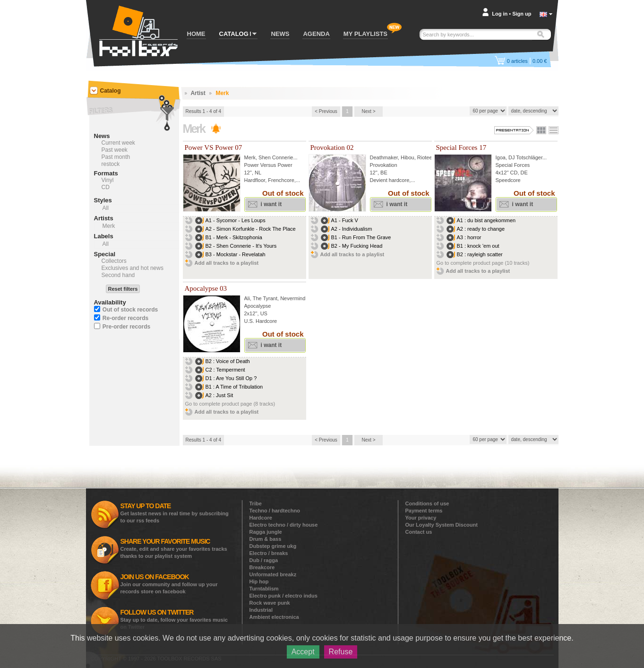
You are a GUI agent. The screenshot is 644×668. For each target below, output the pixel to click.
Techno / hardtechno (275, 511)
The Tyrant (265, 298)
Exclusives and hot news (133, 268)
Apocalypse (258, 306)
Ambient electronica (274, 617)
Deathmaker (384, 157)
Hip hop (259, 581)
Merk (250, 157)
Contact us (419, 532)
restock (111, 164)
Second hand (118, 275)
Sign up (522, 14)
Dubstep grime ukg (273, 546)
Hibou (408, 157)
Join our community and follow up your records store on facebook (169, 584)
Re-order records (125, 318)
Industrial (261, 610)
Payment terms (424, 511)
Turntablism (264, 589)
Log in (500, 14)
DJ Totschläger (525, 157)
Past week (115, 150)
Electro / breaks (269, 553)
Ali (247, 298)
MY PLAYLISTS (365, 34)
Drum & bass (266, 539)
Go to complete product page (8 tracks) (230, 404)
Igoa (501, 157)
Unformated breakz (273, 574)
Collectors (114, 261)
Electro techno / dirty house (284, 525)
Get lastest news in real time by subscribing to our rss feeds (175, 513)
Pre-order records (126, 327)
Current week (118, 143)
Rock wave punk (270, 603)
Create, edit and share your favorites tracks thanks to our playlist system (174, 548)
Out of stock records (130, 310)
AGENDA (316, 34)
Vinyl (108, 180)
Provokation (384, 165)
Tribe (256, 503)
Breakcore (262, 567)
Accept (303, 652)
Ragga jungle (266, 532)
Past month (116, 157)
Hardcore (261, 518)
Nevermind (293, 298)
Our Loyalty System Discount (442, 525)
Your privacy (421, 518)
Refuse (341, 652)
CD (106, 187)
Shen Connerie (276, 157)
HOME (196, 34)
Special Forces (513, 165)
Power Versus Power (268, 165)
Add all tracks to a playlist (227, 263)
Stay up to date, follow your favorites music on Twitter (174, 619)
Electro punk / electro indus (283, 596)
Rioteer (425, 157)
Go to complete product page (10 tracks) (483, 263)
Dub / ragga (264, 560)
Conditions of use (427, 503)
